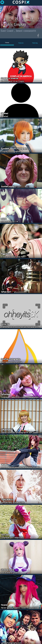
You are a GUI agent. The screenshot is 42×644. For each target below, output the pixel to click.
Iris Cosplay (17, 24)
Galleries (32, 19)
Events (39, 19)
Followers (17, 19)
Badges (24, 19)
